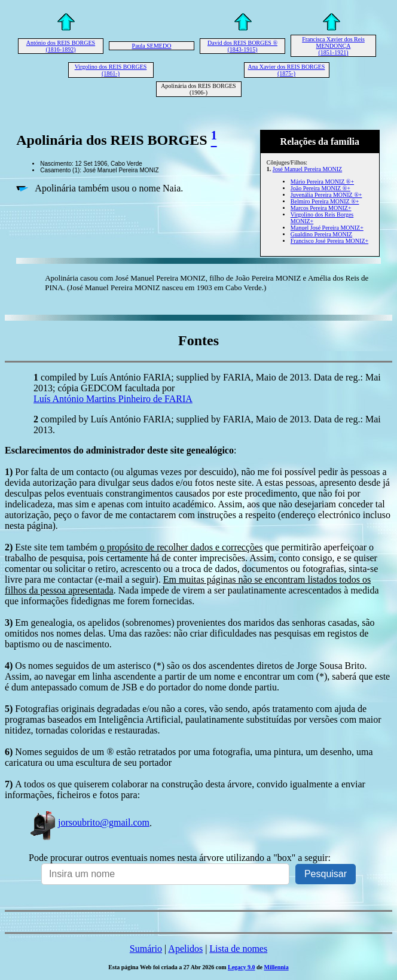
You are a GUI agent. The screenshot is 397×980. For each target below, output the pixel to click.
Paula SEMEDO (152, 46)
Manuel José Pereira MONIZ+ (327, 228)
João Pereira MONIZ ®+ (320, 188)
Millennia (277, 967)
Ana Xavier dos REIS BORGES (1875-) (287, 70)
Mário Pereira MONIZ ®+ (322, 182)
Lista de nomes (238, 949)
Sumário (146, 949)
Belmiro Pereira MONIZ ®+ (325, 201)
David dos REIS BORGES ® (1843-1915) (242, 46)
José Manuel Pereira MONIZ (307, 169)
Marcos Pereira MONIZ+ (321, 208)
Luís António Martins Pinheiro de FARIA (113, 399)
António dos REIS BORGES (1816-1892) (61, 46)
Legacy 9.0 (242, 967)
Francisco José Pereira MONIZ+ (329, 241)
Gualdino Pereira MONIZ (321, 234)
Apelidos (185, 949)
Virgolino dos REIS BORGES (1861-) (111, 70)
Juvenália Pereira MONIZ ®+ (326, 195)
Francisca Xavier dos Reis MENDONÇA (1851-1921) (333, 46)
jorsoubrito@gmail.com (89, 822)
